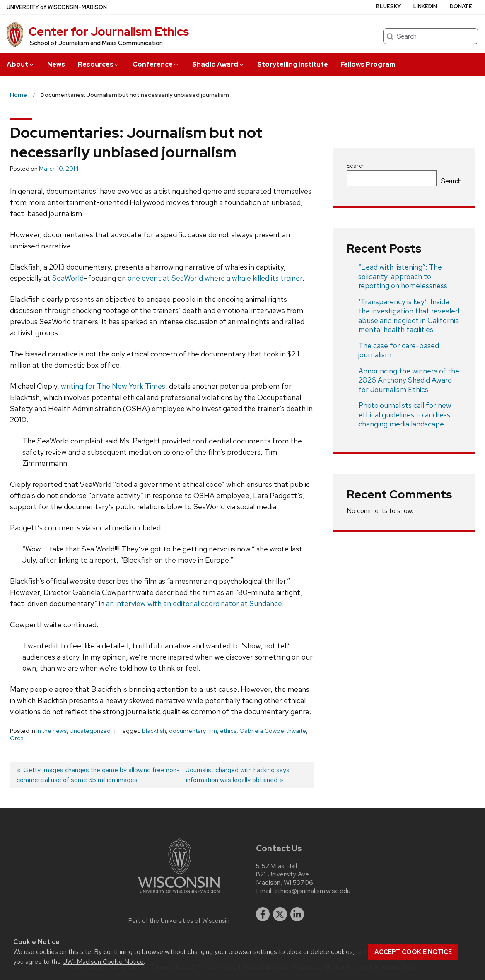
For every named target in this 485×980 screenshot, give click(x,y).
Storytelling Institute (293, 64)
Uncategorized (90, 731)
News (56, 64)
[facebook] (263, 914)
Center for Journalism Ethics (109, 31)
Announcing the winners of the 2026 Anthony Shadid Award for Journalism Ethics (409, 380)
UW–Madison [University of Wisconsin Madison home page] (57, 7)
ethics (228, 731)
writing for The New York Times (113, 386)
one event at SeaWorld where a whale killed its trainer (215, 278)
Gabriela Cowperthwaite (273, 731)
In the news (52, 731)
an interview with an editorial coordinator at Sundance (194, 603)
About (21, 64)
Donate (461, 6)
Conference (156, 64)
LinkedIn (425, 6)
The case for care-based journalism (399, 350)
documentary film (193, 731)
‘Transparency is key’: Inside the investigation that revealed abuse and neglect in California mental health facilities (409, 316)
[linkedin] (297, 914)
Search (356, 166)
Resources (99, 64)
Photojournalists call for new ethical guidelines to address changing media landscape (405, 414)
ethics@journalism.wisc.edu (312, 891)
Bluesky (388, 6)
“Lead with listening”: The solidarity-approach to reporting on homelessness (403, 276)
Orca (17, 738)
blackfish (154, 731)
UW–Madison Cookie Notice (103, 962)
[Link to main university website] (179, 895)
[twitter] (280, 914)
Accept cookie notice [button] (413, 952)
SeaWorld (68, 278)
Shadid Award (218, 64)
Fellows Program (368, 64)
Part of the (179, 921)
